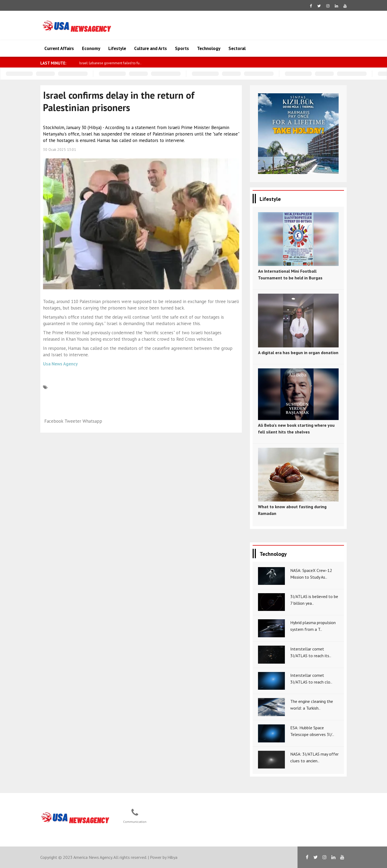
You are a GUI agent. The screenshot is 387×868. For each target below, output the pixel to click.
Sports (182, 48)
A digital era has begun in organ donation (298, 353)
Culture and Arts (150, 48)
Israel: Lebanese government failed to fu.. (110, 63)
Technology (209, 48)
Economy (91, 48)
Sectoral (237, 48)
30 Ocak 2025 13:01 (60, 150)
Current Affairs (59, 48)
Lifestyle (117, 48)
